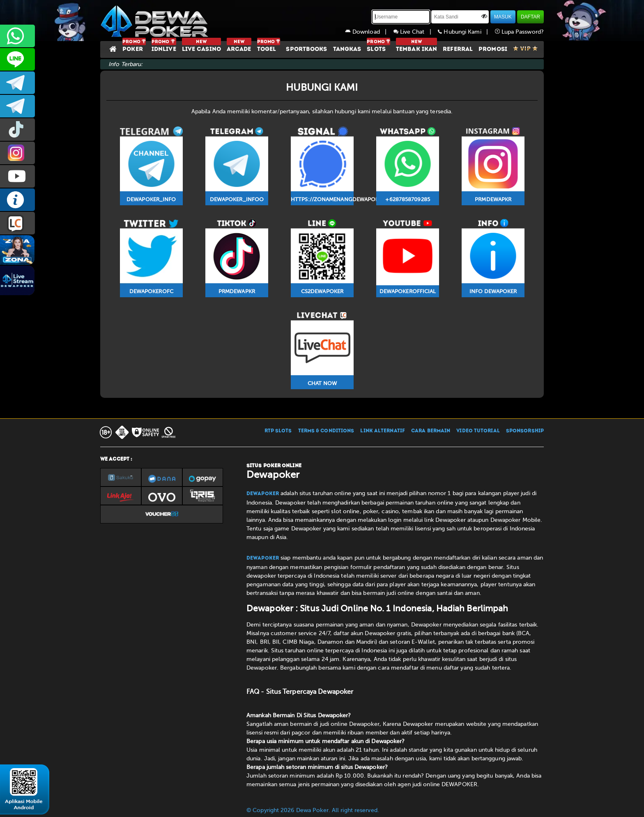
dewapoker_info (17, 106)
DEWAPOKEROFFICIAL (17, 176)
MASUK (503, 17)
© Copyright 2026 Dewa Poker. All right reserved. (313, 810)
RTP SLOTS (278, 431)
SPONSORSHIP (525, 431)
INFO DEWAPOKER (17, 200)
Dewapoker (263, 494)
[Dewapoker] (156, 21)
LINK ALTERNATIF (383, 431)
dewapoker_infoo (17, 83)
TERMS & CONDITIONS (326, 431)
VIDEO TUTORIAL (478, 431)
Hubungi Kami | (466, 32)
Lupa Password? (520, 32)
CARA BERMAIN (431, 431)
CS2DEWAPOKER (17, 59)
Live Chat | (416, 32)
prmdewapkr (17, 130)
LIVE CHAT (17, 223)
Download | (369, 32)
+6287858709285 (17, 36)
